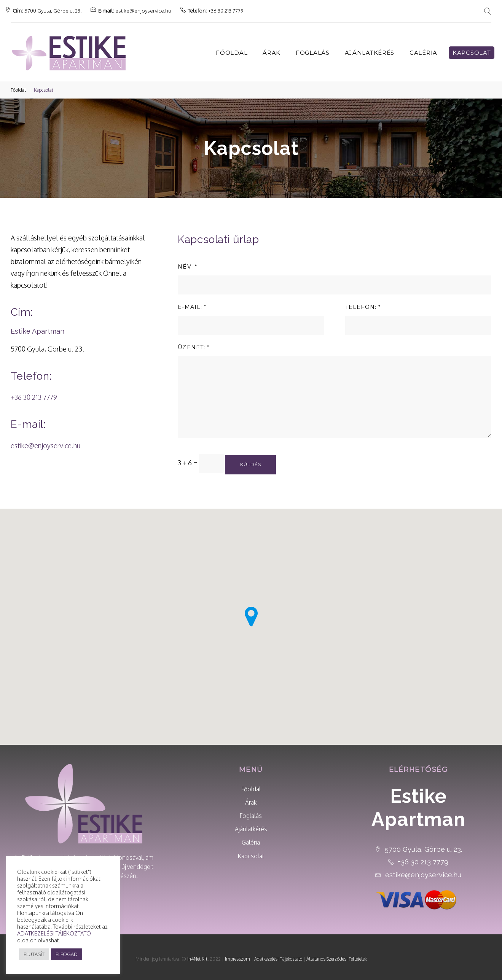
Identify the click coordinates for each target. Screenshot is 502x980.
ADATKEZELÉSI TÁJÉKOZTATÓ (54, 933)
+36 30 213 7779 (231, 9)
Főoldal (232, 49)
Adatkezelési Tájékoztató (278, 955)
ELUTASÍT (34, 954)
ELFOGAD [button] (67, 954)
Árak (272, 49)
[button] (268, 607)
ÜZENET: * (194, 344)
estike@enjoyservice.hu (149, 9)
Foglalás (313, 49)
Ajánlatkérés (370, 49)
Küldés (251, 461)
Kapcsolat (472, 49)
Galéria (423, 49)
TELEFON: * (363, 303)
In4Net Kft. (198, 955)
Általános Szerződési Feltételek (337, 955)
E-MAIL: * (192, 303)
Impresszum (237, 955)
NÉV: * (187, 263)
